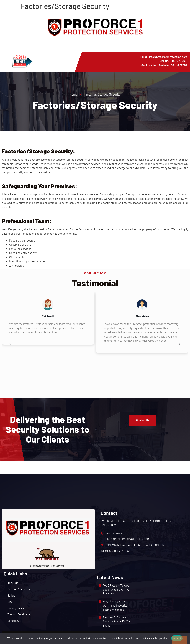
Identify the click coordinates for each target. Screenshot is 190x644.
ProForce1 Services (19, 589)
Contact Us (14, 621)
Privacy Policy (16, 608)
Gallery (11, 595)
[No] (180, 640)
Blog (10, 602)
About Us (13, 583)
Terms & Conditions (19, 614)
